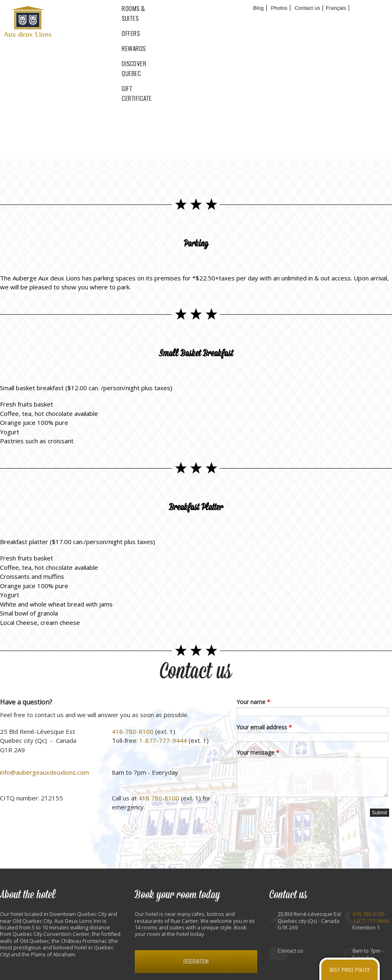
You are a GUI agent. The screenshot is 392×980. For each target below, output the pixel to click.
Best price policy (350, 970)
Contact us (196, 672)
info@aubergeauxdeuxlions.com (45, 772)
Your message (258, 752)
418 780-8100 (159, 798)
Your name (254, 702)
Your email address (264, 727)
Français (336, 8)
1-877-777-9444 (163, 740)
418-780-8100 (133, 731)
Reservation (196, 961)
